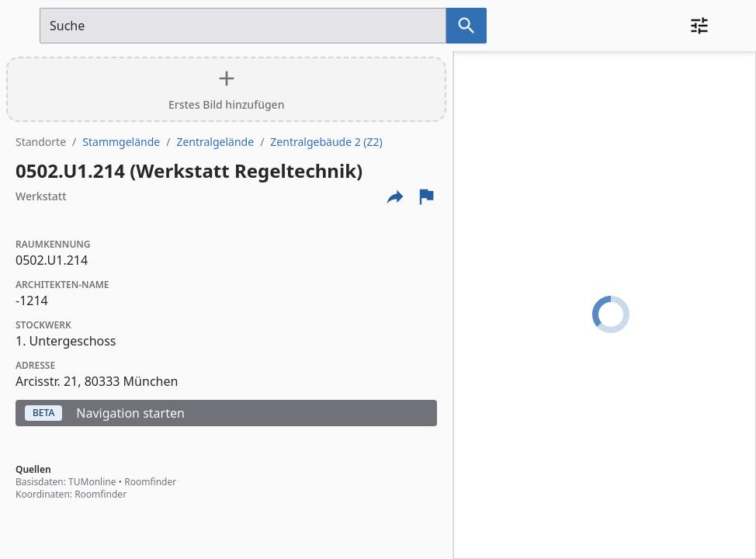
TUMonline (92, 482)
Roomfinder (150, 482)
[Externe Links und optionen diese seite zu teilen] (395, 196)
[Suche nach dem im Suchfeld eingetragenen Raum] (466, 26)
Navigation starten (105, 413)
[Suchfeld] (243, 26)
